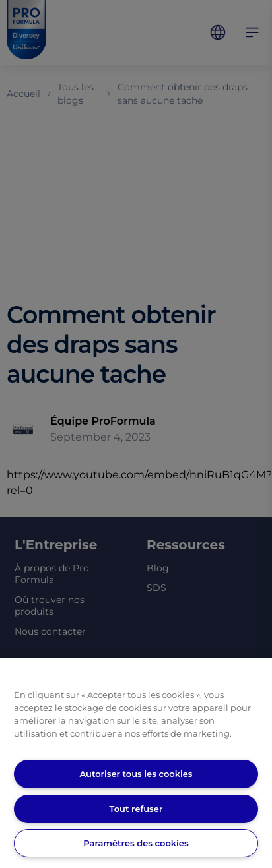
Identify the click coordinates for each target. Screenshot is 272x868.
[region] (136, 763)
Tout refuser (136, 809)
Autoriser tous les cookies (136, 774)
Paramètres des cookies (136, 843)
